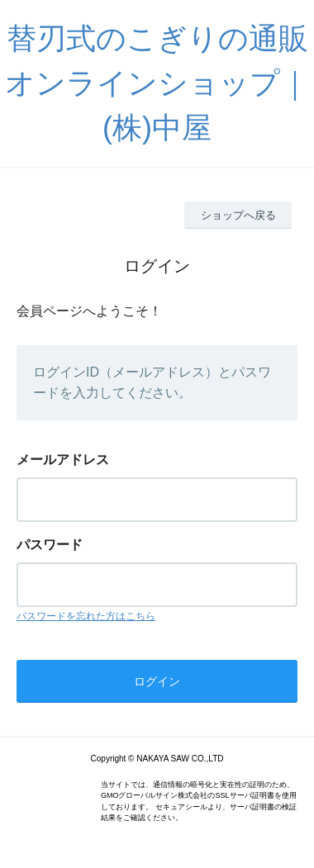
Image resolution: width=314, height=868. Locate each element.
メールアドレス (63, 460)
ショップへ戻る (238, 215)
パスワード (50, 545)
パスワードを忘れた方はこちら (86, 616)
